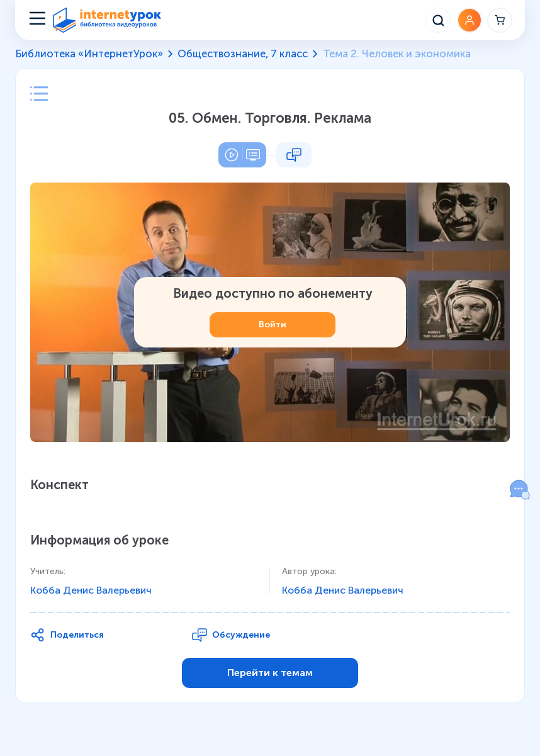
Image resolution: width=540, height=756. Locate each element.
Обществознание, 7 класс (243, 54)
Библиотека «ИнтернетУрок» (89, 54)
